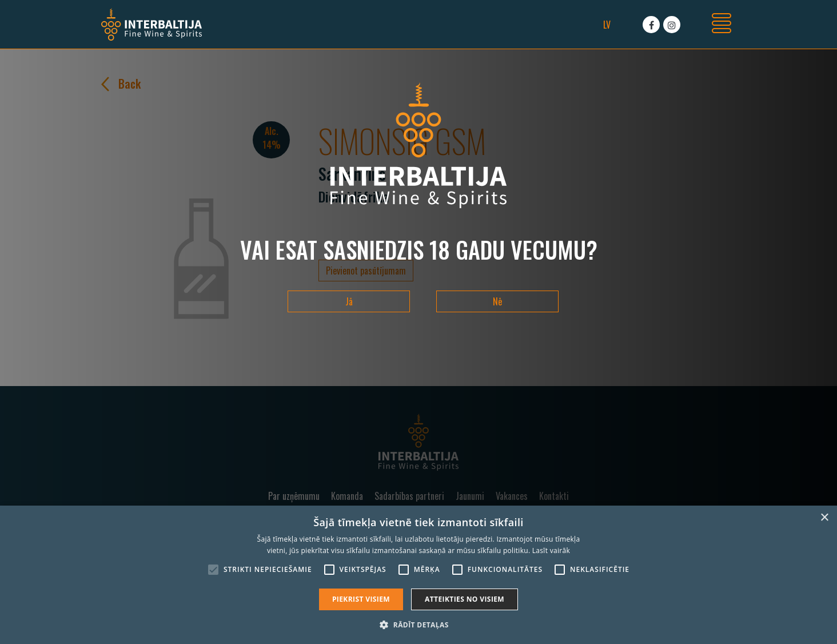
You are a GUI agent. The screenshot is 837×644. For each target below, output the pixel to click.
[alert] (418, 575)
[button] (418, 625)
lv (607, 25)
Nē (497, 301)
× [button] (824, 518)
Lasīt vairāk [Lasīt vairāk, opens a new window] (551, 550)
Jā (349, 301)
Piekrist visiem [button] (361, 599)
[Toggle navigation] (722, 25)
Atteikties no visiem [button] (465, 599)
